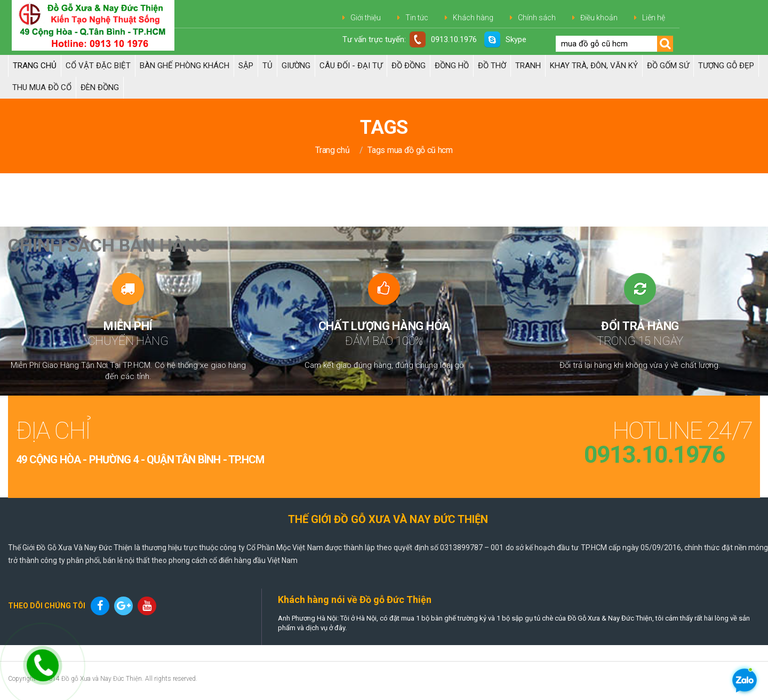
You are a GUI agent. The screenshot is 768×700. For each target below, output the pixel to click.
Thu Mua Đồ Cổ (42, 87)
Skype (505, 39)
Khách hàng (473, 18)
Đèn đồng (100, 87)
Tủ (267, 66)
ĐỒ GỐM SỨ (668, 66)
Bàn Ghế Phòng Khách (185, 66)
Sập (246, 66)
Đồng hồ (452, 66)
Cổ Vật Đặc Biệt (98, 66)
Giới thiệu (366, 18)
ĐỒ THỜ (492, 66)
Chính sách (537, 18)
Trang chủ (35, 66)
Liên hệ (654, 18)
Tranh (528, 66)
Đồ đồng (409, 66)
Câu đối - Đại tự (351, 66)
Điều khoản (599, 18)
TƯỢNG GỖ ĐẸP (726, 66)
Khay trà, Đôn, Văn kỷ (594, 66)
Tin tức (417, 18)
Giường (296, 66)
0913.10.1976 (443, 39)
